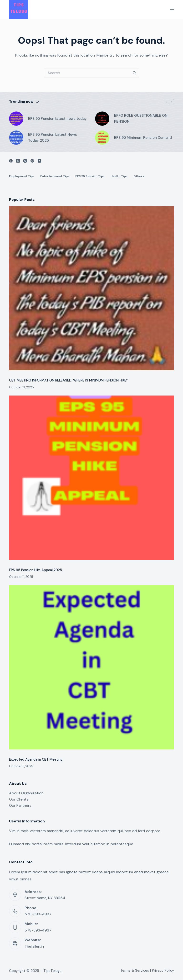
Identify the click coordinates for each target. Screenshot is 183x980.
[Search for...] (87, 73)
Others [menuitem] (139, 176)
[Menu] (172, 10)
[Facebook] (11, 161)
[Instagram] (25, 161)
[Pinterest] (32, 161)
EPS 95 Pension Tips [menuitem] (90, 176)
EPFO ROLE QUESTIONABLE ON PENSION (141, 118)
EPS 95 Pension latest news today (57, 119)
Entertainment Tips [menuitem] (55, 176)
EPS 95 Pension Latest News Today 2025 (53, 138)
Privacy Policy (163, 970)
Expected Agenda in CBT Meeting (36, 759)
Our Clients (19, 799)
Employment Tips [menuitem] (22, 176)
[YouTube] (39, 161)
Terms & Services (135, 970)
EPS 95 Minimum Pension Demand (143, 138)
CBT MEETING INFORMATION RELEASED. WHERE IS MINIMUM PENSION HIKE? (69, 380)
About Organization (26, 793)
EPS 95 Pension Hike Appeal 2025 (36, 570)
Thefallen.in (34, 946)
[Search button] (134, 73)
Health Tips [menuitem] (119, 176)
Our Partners (20, 805)
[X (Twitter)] (18, 161)
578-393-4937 (38, 914)
